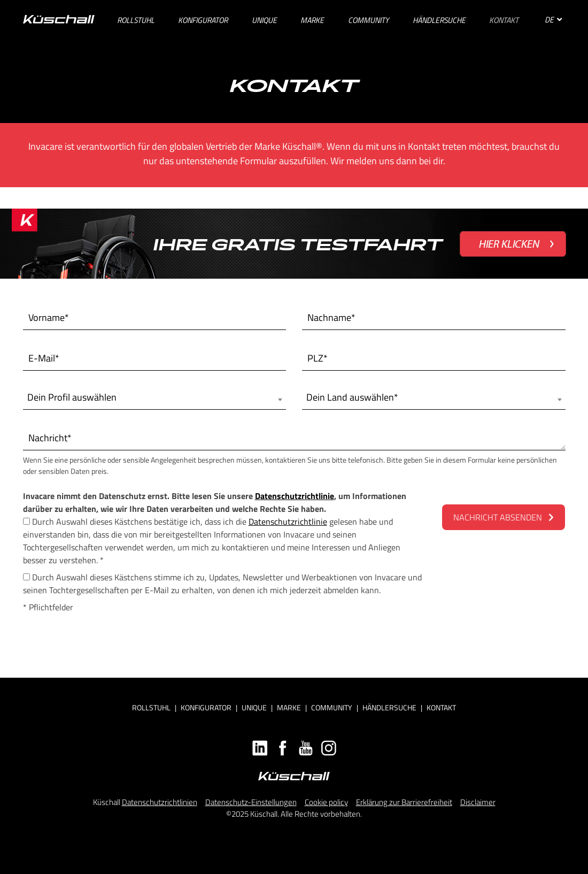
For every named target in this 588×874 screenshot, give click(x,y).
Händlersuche (389, 707)
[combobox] (155, 397)
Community (332, 707)
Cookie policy (326, 802)
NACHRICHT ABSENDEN (504, 517)
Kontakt (441, 707)
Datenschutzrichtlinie (295, 496)
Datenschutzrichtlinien (160, 802)
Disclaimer (478, 802)
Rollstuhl (151, 707)
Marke (289, 707)
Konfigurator (206, 707)
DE (553, 20)
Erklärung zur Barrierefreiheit (404, 802)
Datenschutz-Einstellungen (251, 802)
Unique (254, 707)
